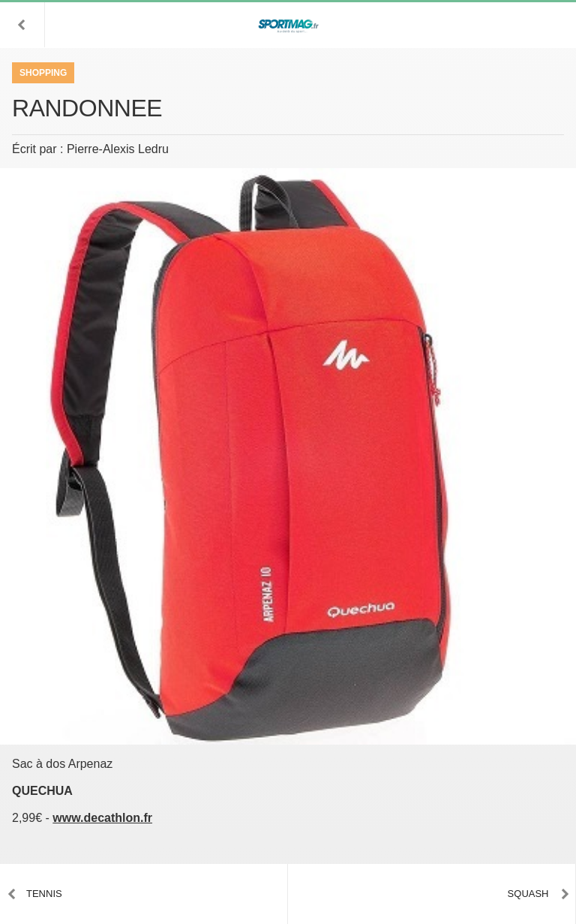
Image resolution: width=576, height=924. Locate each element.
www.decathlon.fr (102, 818)
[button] (22, 25)
